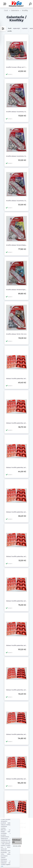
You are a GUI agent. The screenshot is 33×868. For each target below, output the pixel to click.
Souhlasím (17, 846)
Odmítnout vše (16, 841)
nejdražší (25, 28)
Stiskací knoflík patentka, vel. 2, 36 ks (16, 512)
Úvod (6, 10)
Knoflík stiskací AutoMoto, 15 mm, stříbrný (16, 201)
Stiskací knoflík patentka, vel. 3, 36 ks (16, 601)
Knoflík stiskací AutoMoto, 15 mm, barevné (16, 112)
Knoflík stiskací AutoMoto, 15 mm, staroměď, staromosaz (16, 156)
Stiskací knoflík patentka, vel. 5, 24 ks (16, 690)
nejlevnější (16, 28)
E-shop (5, 4)
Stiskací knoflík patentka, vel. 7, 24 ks (16, 779)
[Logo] (16, 4)
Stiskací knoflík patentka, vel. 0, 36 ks (16, 379)
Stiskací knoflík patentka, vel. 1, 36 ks (16, 423)
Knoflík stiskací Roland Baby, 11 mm (16, 245)
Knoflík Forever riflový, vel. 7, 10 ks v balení (16, 67)
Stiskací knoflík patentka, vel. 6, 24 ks (16, 734)
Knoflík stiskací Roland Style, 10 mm (16, 290)
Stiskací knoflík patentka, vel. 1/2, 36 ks (16, 467)
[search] (31, 4)
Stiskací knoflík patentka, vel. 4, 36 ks (16, 645)
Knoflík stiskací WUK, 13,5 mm (16, 334)
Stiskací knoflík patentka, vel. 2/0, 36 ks (16, 556)
